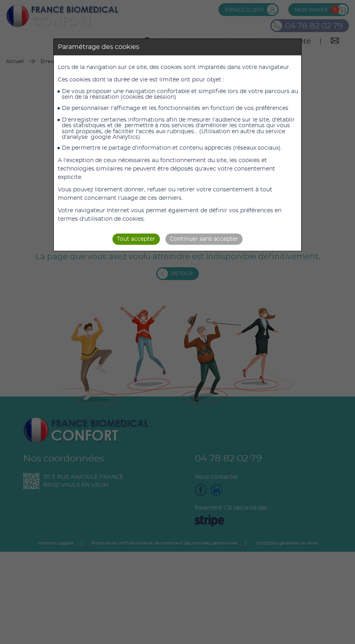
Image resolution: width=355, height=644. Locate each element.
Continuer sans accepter (204, 239)
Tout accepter (136, 239)
